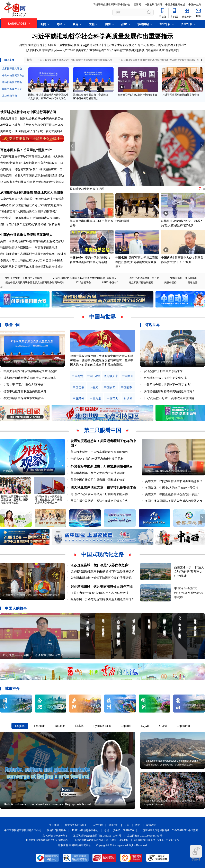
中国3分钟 (76, 258)
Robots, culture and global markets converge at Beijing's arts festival (48, 804)
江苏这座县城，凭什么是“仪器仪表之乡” (100, 565)
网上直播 (9, 60)
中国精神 (78, 399)
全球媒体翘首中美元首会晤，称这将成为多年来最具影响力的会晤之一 (48, 500)
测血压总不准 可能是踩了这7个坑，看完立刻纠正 (32, 131)
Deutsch (60, 726)
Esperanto (183, 726)
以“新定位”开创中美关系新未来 (163, 371)
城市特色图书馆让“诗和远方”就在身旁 (113, 50)
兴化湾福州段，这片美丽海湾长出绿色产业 (102, 587)
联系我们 (114, 825)
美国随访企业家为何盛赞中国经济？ (23, 362)
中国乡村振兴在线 (175, 5)
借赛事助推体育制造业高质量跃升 (25, 391)
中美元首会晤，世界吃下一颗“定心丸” (167, 385)
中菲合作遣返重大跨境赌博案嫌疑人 (26, 235)
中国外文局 (195, 5)
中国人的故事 (16, 608)
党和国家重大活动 (12, 69)
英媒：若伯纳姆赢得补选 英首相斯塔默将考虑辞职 (32, 241)
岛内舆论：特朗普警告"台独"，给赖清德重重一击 (31, 169)
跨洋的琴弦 (123, 221)
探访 (61, 176)
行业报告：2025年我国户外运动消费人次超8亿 (30, 218)
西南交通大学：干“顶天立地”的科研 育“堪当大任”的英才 (189, 572)
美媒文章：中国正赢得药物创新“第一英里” (172, 494)
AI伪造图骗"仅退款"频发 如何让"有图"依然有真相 (31, 205)
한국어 (163, 726)
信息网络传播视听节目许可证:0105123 (47, 840)
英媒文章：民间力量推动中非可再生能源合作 (174, 481)
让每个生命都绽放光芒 (123, 45)
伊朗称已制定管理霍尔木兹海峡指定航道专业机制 (32, 267)
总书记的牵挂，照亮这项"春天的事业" (162, 45)
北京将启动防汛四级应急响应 (46, 182)
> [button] (202, 60)
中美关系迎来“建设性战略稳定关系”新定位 (30, 371)
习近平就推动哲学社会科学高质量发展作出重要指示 (102, 36)
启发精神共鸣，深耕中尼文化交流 (165, 378)
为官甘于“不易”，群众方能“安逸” (24, 385)
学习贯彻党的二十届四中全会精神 (24, 278)
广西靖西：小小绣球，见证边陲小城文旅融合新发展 (32, 595)
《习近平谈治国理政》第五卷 (143, 278)
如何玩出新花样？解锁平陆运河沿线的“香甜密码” (102, 578)
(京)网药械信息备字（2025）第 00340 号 (157, 840)
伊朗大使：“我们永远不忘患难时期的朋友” (97, 459)
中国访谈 (167, 258)
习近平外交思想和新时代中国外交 (112, 5)
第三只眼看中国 (102, 430)
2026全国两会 (83, 283)
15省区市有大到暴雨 (13, 182)
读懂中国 (12, 325)
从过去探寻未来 (97, 45)
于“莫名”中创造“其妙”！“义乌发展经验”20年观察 (189, 593)
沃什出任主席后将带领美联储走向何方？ (169, 391)
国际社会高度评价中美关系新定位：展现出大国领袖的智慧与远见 (15, 500)
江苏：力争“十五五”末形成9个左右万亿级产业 (100, 593)
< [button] (198, 60)
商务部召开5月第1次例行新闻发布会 (137, 95)
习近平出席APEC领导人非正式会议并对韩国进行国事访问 (85, 278)
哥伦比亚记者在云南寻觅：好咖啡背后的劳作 (99, 494)
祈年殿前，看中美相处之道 (158, 362)
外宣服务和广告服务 (76, 825)
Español (126, 726)
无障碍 (196, 853)
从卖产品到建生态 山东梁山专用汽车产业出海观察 (32, 199)
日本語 (79, 726)
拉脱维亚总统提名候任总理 (87, 189)
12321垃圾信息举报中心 (85, 830)
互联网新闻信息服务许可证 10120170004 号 (97, 836)
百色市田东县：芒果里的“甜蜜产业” (26, 150)
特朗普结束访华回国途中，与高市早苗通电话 (29, 248)
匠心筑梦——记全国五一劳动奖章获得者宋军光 (33, 655)
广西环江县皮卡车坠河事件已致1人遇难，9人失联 (32, 156)
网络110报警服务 (56, 830)
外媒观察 (8, 471)
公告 (127, 825)
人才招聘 (98, 825)
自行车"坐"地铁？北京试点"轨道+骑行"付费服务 (30, 224)
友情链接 (151, 825)
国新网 (137, 5)
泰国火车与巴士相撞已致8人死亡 (21, 260)
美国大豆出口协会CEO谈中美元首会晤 (166, 471)
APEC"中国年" (110, 283)
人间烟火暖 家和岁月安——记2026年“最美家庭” (57, 50)
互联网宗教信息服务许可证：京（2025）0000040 (101, 840)
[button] (202, 146)
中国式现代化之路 (102, 554)
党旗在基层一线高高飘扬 (184, 278)
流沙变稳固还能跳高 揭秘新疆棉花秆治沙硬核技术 (102, 571)
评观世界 (152, 325)
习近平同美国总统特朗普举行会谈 (181, 95)
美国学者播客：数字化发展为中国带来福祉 (98, 473)
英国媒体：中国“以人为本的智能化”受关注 (172, 488)
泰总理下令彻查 (53, 260)
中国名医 (121, 258)
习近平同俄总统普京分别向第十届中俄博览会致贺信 (52, 45)
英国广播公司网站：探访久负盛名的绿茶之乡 (99, 501)
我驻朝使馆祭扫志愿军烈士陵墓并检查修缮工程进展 (33, 254)
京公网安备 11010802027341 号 (145, 836)
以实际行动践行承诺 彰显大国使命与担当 (30, 378)
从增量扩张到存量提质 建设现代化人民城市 (32, 192)
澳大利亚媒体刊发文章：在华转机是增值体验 (103, 487)
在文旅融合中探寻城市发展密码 (24, 398)
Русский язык (102, 726)
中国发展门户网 (153, 5)
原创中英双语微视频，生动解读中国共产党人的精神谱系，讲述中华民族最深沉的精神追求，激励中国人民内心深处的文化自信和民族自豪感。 (102, 360)
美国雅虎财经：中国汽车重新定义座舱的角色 (99, 452)
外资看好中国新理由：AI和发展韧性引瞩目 (102, 466)
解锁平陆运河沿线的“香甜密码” (158, 50)
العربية (145, 726)
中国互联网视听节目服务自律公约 (23, 830)
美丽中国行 (170, 283)
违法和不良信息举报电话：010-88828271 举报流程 (170, 830)
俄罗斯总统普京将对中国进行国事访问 (28, 112)
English (20, 726)
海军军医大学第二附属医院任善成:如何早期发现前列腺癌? (137, 262)
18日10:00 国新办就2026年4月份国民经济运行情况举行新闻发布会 (76, 60)
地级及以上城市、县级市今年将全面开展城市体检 (32, 125)
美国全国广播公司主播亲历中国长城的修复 (98, 480)
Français (40, 726)
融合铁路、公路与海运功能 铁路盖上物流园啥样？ (102, 599)
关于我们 (54, 825)
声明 (138, 825)
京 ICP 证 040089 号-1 (55, 836)
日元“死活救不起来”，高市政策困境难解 (169, 398)
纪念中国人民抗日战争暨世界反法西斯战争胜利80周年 (35, 283)
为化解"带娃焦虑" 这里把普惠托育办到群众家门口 (32, 163)
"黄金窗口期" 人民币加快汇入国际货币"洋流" (28, 212)
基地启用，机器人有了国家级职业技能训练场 (29, 176)
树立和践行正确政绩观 (141, 283)
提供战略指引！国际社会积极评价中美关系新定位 (32, 118)
